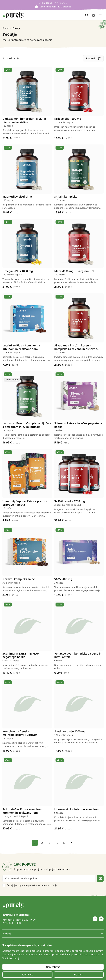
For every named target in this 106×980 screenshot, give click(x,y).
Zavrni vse (27, 975)
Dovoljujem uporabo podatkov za (32, 885)
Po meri (79, 975)
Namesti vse (53, 967)
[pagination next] (71, 843)
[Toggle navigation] (100, 15)
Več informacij (11, 958)
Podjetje (7, 933)
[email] (49, 878)
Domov (6, 28)
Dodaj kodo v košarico (55, 7)
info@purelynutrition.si (16, 915)
